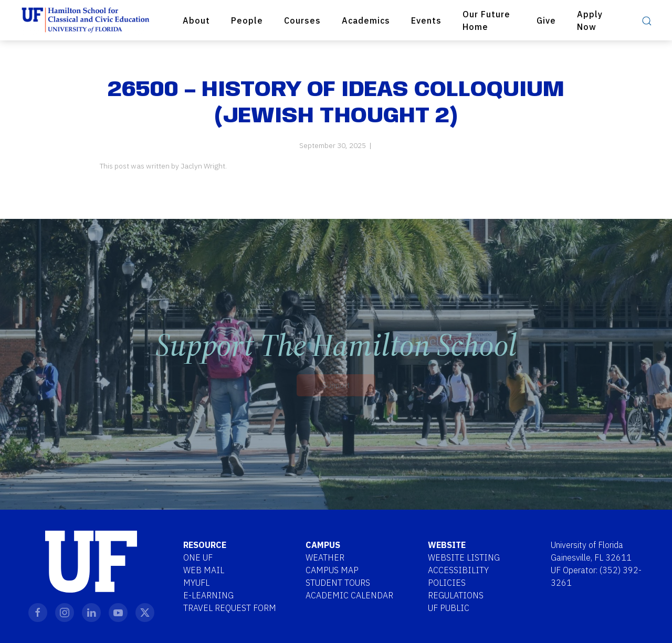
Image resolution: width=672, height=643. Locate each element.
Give (546, 20)
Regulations (456, 595)
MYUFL (196, 583)
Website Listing (464, 557)
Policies (447, 583)
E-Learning (208, 595)
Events (426, 20)
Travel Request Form (230, 608)
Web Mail (204, 570)
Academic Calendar (349, 595)
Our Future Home (486, 20)
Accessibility (458, 570)
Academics (366, 20)
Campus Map (332, 570)
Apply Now (590, 20)
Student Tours (338, 583)
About (196, 20)
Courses (302, 20)
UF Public (449, 608)
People (247, 20)
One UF (198, 557)
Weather (325, 557)
